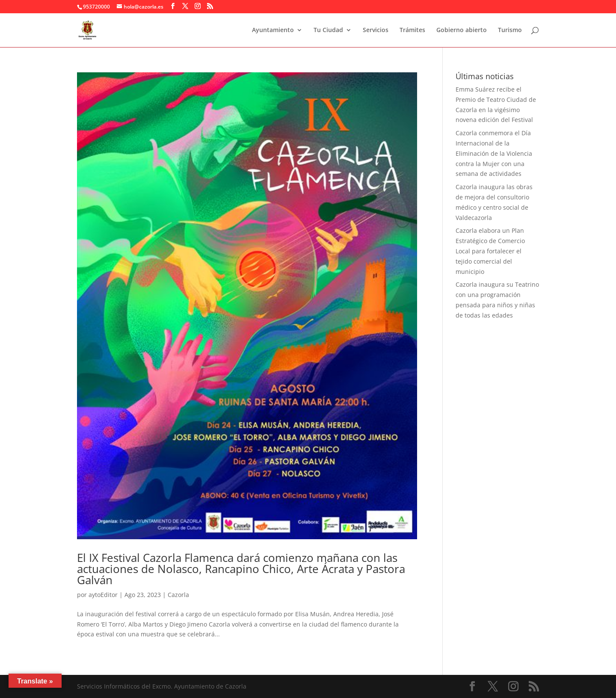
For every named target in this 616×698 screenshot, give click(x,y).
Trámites (412, 30)
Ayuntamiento (273, 30)
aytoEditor (103, 595)
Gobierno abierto (462, 30)
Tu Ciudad (328, 30)
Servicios (376, 30)
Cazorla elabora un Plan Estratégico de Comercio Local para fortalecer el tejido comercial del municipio (490, 251)
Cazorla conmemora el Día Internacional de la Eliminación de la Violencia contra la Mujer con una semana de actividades (494, 153)
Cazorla (178, 595)
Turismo (510, 30)
